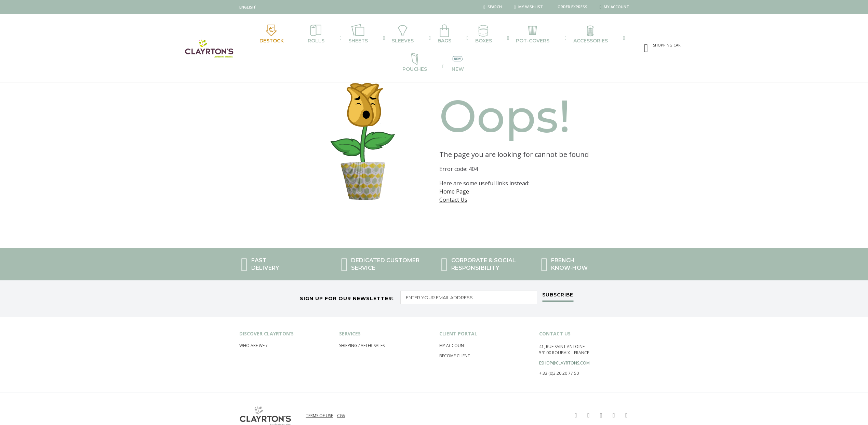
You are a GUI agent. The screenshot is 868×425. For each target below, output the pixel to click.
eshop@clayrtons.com (564, 349)
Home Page (454, 173)
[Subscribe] (558, 282)
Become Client (455, 341)
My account (453, 331)
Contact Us (453, 181)
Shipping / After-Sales (362, 331)
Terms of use (319, 401)
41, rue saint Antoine (562, 332)
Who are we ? (253, 331)
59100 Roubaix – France (564, 338)
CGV (341, 401)
